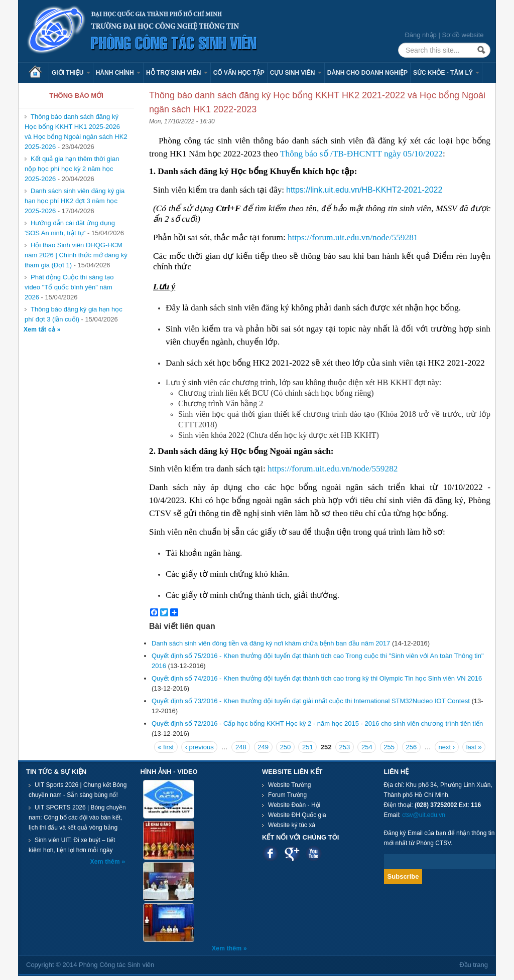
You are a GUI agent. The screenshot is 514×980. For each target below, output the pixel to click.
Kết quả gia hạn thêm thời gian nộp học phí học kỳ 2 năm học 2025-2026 (72, 169)
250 (286, 747)
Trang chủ (39, 73)
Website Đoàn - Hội (294, 805)
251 (308, 747)
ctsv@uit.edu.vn (424, 815)
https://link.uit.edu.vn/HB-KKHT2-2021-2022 (364, 190)
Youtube (313, 853)
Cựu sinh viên (296, 73)
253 (345, 747)
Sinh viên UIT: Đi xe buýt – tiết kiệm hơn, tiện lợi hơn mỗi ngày (72, 845)
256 (412, 747)
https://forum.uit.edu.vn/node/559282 (333, 469)
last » (474, 747)
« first (166, 747)
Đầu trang (474, 965)
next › (447, 747)
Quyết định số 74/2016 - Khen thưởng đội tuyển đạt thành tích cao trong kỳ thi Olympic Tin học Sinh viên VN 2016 (317, 678)
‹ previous (200, 747)
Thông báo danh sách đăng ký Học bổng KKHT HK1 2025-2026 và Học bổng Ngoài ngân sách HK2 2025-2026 (76, 132)
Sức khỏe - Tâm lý (446, 73)
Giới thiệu (71, 73)
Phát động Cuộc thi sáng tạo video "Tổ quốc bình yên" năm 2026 (69, 287)
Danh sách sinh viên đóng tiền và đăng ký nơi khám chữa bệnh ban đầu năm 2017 (271, 643)
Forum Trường (287, 795)
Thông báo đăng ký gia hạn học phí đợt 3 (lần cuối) (74, 314)
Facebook (270, 853)
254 (367, 747)
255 (389, 747)
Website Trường (289, 785)
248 (241, 747)
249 (263, 747)
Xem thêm (106, 862)
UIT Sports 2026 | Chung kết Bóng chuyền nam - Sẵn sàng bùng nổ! (78, 790)
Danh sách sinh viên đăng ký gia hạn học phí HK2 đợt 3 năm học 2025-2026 (75, 201)
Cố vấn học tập (239, 73)
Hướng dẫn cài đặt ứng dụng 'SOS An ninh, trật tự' (70, 228)
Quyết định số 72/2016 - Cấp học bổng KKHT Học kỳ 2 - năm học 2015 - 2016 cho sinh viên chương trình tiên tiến (317, 723)
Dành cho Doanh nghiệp (367, 73)
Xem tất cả (40, 330)
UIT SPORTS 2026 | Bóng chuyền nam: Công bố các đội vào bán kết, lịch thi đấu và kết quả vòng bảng (77, 818)
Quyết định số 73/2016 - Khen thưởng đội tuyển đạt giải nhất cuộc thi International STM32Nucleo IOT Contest (311, 701)
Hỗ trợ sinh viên (177, 73)
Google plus (292, 853)
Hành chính (118, 73)
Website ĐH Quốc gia (297, 815)
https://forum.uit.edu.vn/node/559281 (353, 237)
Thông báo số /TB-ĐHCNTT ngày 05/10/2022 (361, 154)
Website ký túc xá (292, 825)
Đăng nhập (420, 35)
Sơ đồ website (463, 35)
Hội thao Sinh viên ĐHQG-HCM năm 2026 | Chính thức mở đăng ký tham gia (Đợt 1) (76, 255)
